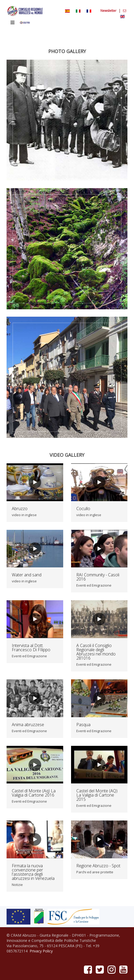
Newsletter (109, 11)
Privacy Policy (41, 951)
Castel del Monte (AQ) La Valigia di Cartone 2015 (97, 795)
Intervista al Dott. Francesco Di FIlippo (31, 648)
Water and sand (27, 575)
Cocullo (83, 509)
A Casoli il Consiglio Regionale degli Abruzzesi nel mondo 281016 (96, 652)
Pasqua (83, 725)
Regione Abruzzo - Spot (98, 866)
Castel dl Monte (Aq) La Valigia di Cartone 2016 (34, 793)
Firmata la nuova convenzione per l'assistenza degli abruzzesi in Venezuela (33, 872)
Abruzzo (20, 509)
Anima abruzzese (28, 725)
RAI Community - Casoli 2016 (98, 577)
